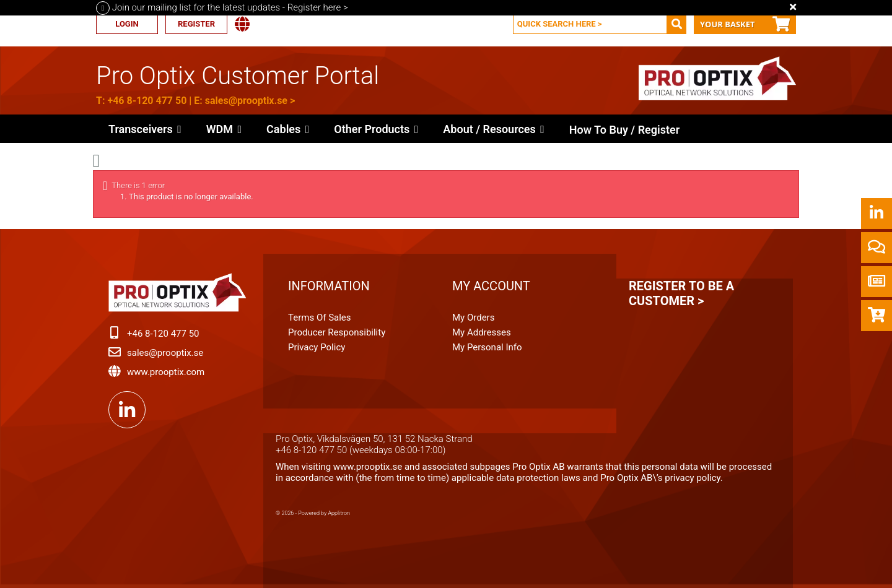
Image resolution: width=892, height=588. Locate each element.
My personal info (487, 347)
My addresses (482, 332)
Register (196, 24)
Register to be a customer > (681, 293)
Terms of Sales (320, 318)
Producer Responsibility (337, 332)
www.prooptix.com (166, 372)
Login (127, 24)
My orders (473, 318)
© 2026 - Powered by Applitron (313, 513)
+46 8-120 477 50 (147, 101)
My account (491, 286)
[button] (376, 129)
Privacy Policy (317, 347)
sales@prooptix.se (246, 101)
